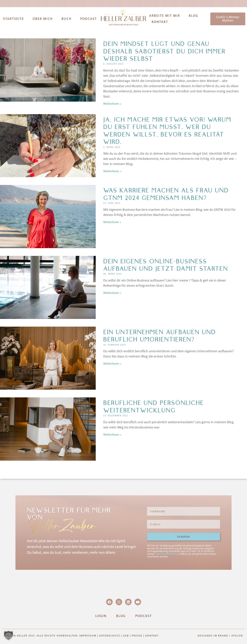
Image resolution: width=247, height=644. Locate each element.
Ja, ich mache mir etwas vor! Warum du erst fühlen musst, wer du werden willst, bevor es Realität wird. (167, 131)
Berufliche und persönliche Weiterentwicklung (154, 407)
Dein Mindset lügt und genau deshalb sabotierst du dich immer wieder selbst (164, 51)
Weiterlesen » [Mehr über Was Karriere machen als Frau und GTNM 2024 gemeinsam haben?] (112, 222)
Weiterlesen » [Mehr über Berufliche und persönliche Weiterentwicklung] (112, 435)
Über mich (43, 19)
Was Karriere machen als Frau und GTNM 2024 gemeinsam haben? (166, 194)
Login (101, 616)
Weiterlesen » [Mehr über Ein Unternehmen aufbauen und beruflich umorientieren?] (112, 364)
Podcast (89, 19)
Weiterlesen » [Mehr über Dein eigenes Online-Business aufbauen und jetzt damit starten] (112, 293)
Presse (137, 636)
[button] (8, 636)
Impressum (88, 636)
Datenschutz (110, 636)
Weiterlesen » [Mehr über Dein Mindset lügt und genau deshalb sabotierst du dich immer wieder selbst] (112, 104)
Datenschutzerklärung (167, 554)
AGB (126, 636)
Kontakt (160, 22)
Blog (193, 16)
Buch (67, 19)
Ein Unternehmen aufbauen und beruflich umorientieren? (159, 336)
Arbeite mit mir (165, 16)
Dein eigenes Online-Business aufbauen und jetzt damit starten (166, 265)
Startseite (14, 19)
